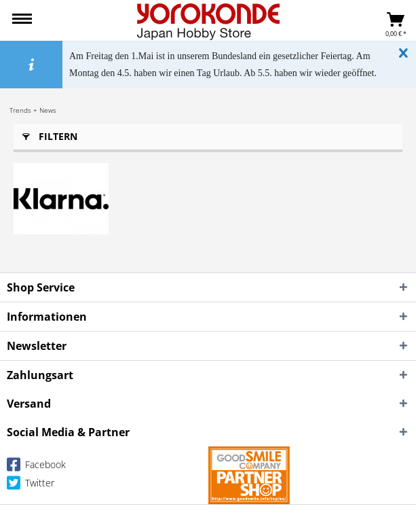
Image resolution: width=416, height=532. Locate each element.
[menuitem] (22, 20)
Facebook (36, 467)
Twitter (31, 485)
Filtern (50, 134)
